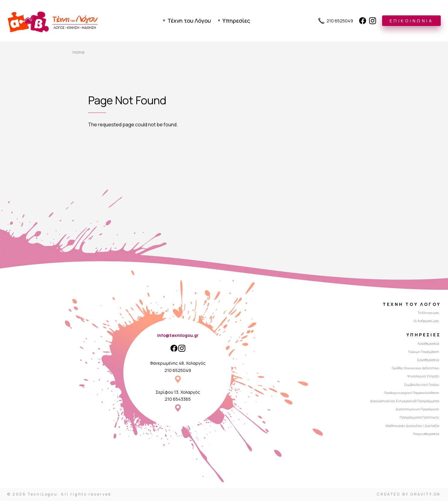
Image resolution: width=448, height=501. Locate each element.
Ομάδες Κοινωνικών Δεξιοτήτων (416, 368)
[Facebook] (363, 21)
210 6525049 (178, 370)
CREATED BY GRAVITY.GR (409, 494)
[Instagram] (373, 21)
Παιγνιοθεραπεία (426, 434)
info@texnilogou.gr (178, 335)
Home (79, 52)
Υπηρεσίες (236, 21)
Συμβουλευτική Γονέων (422, 385)
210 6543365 (178, 399)
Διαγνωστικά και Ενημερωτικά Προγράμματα (405, 401)
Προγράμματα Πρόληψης (419, 417)
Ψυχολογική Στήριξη (423, 376)
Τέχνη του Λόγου (189, 21)
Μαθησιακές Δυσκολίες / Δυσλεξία (412, 426)
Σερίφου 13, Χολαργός (178, 392)
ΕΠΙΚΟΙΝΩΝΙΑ (412, 21)
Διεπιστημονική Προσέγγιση (417, 409)
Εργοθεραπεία (428, 360)
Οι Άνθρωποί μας (426, 321)
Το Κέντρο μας (428, 313)
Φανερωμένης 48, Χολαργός (178, 363)
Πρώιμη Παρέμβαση (424, 352)
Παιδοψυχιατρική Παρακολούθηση (412, 393)
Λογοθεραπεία (428, 343)
